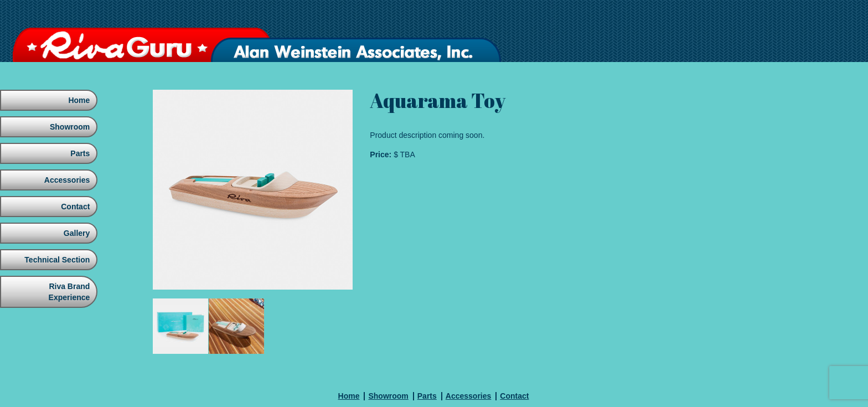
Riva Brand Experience (69, 292)
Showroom (69, 127)
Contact (74, 207)
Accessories (66, 180)
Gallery (76, 233)
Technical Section (56, 260)
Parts (79, 153)
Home (78, 100)
